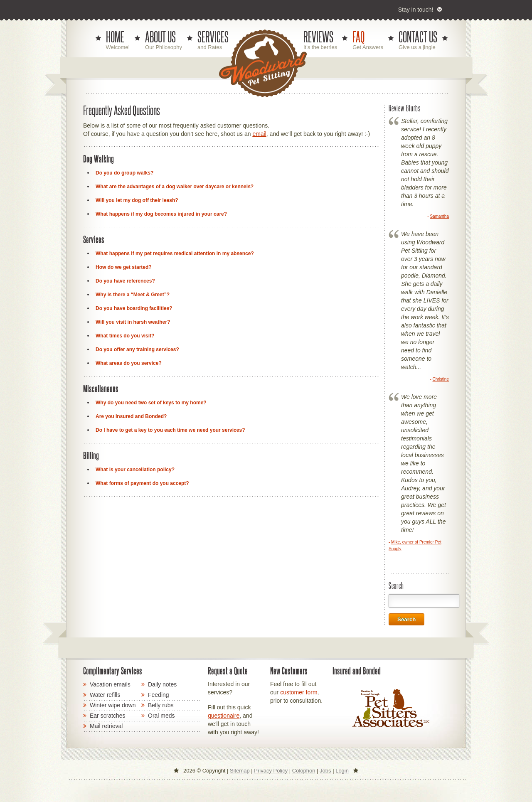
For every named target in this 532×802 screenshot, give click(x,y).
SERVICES (213, 37)
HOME (115, 37)
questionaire (224, 716)
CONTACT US (418, 37)
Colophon (304, 771)
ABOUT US (160, 37)
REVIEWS (318, 37)
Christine (441, 379)
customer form (299, 692)
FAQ (358, 37)
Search (406, 619)
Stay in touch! (416, 10)
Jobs (325, 771)
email (259, 134)
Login (342, 771)
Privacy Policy (271, 771)
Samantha (439, 216)
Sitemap (240, 771)
